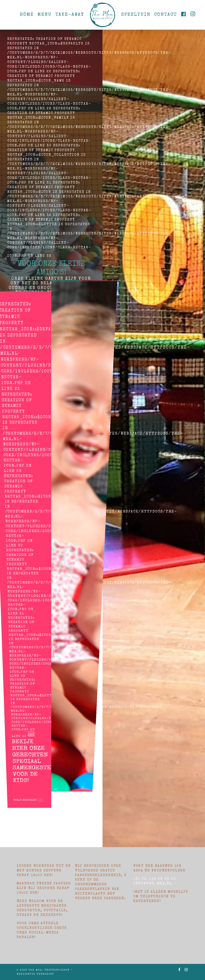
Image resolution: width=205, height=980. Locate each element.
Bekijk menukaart (29, 759)
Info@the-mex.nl (153, 884)
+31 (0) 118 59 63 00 (155, 879)
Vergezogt (45, 974)
